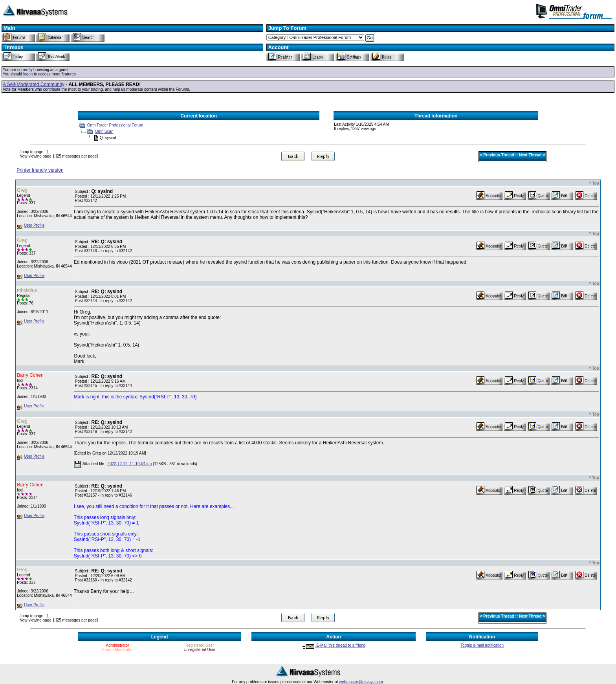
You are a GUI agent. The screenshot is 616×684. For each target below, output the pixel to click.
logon (28, 74)
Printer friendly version (40, 170)
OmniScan (104, 131)
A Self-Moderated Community (34, 84)
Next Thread (530, 155)
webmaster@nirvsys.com (361, 682)
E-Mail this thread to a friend (334, 645)
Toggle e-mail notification (482, 645)
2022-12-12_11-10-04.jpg (129, 464)
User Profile (34, 225)
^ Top (594, 183)
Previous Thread (499, 155)
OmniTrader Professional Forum (115, 125)
